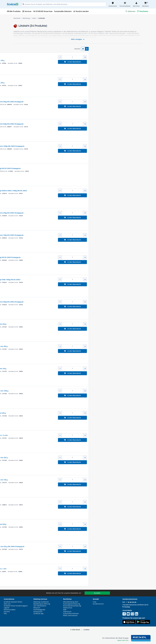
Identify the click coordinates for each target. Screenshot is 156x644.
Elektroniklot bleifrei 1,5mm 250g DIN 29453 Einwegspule (84, 213)
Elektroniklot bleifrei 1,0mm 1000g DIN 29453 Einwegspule (84, 146)
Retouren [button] (37, 608)
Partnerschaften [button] (10, 610)
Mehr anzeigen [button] (78, 39)
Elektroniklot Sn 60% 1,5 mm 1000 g (76, 391)
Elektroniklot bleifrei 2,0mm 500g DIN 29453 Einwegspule (84, 124)
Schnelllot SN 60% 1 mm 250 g (74, 83)
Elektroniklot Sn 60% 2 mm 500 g (75, 524)
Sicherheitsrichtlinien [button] (71, 614)
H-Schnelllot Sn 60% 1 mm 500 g (75, 413)
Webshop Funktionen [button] (41, 602)
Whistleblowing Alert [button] (71, 602)
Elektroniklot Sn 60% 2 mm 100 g (75, 369)
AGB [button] (65, 610)
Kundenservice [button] (98, 604)
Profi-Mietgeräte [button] (39, 610)
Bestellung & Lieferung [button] (42, 604)
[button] (29, 48)
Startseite (17, 18)
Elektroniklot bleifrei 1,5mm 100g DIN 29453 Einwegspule (84, 235)
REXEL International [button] (70, 615)
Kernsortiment (69, 55)
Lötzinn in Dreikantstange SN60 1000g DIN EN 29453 (82, 280)
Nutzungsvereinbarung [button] (72, 604)
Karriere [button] (7, 612)
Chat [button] (95, 602)
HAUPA (66, 58)
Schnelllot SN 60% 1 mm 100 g (74, 60)
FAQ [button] (5, 614)
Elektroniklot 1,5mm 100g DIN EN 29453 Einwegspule (82, 257)
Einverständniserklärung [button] (72, 606)
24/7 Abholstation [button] (40, 606)
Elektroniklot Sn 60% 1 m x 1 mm (75, 569)
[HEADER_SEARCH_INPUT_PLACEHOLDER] (64, 4)
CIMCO (66, 100)
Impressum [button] (67, 612)
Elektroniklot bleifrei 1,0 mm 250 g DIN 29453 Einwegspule (84, 546)
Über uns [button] (7, 604)
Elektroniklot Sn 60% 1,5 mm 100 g (76, 480)
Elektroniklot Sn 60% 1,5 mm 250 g (76, 457)
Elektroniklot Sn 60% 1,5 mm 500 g (76, 346)
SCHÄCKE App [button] (39, 614)
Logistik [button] (6, 608)
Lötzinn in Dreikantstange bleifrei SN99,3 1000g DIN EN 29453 (86, 191)
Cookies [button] (86, 630)
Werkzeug (26, 18)
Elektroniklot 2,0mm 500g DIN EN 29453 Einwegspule (82, 168)
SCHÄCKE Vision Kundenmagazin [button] (16, 606)
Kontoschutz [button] (38, 612)
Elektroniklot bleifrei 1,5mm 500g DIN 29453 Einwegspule (84, 102)
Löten (34, 18)
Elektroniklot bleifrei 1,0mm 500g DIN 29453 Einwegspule (84, 302)
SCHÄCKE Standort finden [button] (13, 602)
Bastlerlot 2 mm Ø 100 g (72, 502)
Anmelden (97, 593)
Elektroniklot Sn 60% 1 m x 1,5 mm (76, 435)
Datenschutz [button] (68, 608)
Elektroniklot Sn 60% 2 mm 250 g (75, 324)
